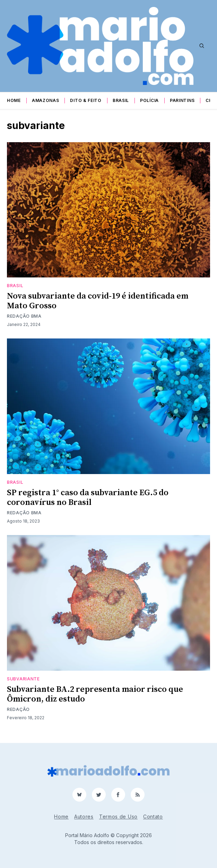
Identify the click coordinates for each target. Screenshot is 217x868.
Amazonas (46, 100)
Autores (84, 817)
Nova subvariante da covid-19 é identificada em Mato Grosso (98, 301)
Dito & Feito (86, 100)
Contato (153, 817)
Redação (18, 709)
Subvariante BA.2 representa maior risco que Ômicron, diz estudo (95, 694)
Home (14, 100)
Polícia (149, 100)
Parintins (182, 100)
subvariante (23, 679)
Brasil (121, 100)
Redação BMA (24, 316)
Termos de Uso (118, 817)
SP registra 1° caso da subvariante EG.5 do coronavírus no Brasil (88, 498)
